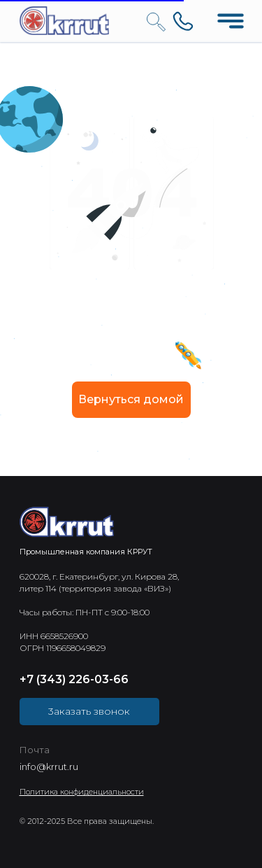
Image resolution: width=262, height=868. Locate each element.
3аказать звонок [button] (89, 711)
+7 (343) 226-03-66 (74, 679)
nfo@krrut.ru (50, 766)
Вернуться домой (131, 399)
